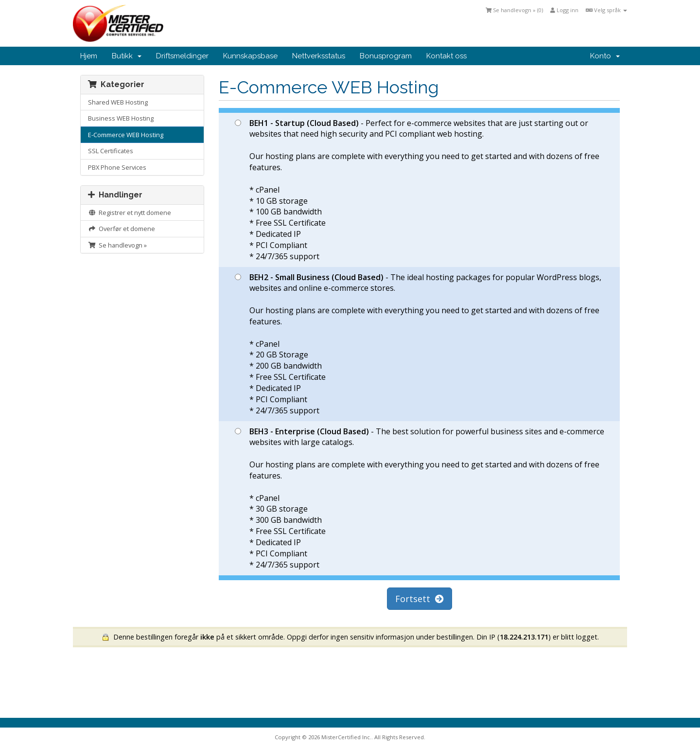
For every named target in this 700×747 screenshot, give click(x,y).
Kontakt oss (446, 56)
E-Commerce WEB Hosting (126, 135)
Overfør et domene (122, 229)
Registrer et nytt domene (130, 213)
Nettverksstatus (319, 56)
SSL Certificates (111, 151)
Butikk (127, 56)
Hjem (89, 56)
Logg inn (564, 10)
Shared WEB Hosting (118, 102)
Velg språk (606, 10)
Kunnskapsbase (250, 56)
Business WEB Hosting (121, 118)
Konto (605, 56)
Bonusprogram (386, 56)
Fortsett (420, 599)
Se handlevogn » (117, 245)
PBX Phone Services (117, 167)
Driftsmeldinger (182, 56)
